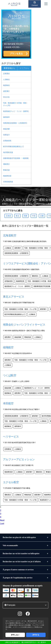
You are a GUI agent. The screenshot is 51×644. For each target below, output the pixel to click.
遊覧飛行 (6, 91)
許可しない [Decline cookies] (15, 635)
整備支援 (6, 170)
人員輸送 (6, 79)
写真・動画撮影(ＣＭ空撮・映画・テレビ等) (16, 104)
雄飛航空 (8, 347)
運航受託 (6, 164)
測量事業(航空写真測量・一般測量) (16, 158)
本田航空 (8, 403)
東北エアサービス (14, 297)
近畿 (42, 216)
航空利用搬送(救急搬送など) (13, 147)
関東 (26, 216)
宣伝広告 (6, 97)
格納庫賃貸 (7, 176)
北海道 (8, 216)
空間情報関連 (8, 182)
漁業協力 (6, 135)
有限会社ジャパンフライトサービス (24, 325)
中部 (34, 216)
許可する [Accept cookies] (36, 635)
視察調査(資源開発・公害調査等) (15, 123)
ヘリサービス (11, 437)
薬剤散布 (6, 117)
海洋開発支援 (8, 152)
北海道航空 (10, 235)
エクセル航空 (11, 482)
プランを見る (16, 54)
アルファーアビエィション (19, 459)
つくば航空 (10, 375)
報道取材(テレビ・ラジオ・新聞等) (16, 111)
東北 (17, 216)
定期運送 (6, 74)
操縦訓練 (6, 129)
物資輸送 (6, 85)
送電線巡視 (7, 141)
